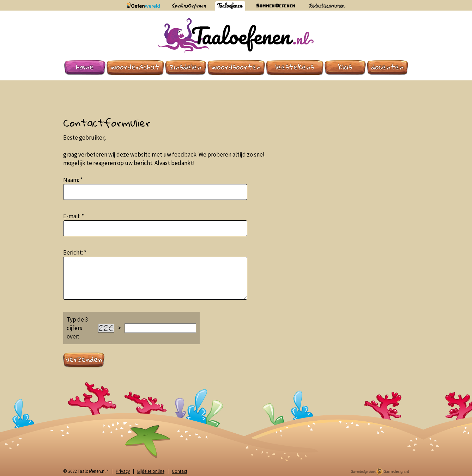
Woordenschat (135, 67)
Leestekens (295, 67)
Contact (180, 471)
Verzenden (84, 359)
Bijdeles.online (151, 471)
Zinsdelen (186, 67)
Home (85, 67)
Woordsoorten (236, 67)
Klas (345, 67)
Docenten (387, 67)
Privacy (123, 471)
